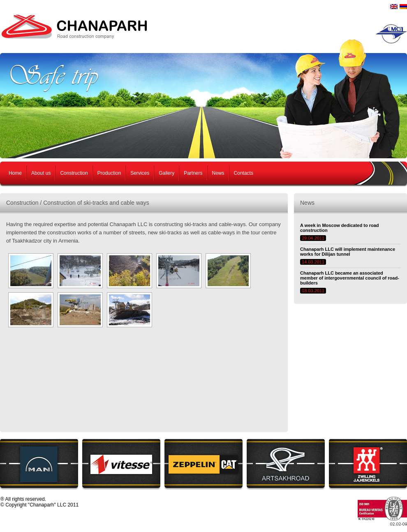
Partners (193, 173)
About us (41, 173)
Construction (74, 173)
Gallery (166, 173)
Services (140, 173)
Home (15, 173)
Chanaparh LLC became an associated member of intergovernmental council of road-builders (350, 278)
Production (109, 173)
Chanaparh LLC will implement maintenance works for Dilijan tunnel (348, 252)
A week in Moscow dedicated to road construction (340, 228)
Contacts (244, 173)
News (218, 173)
